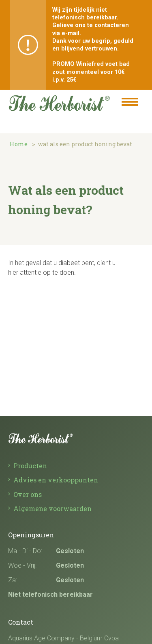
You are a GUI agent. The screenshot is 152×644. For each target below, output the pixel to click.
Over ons (28, 494)
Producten (30, 466)
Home (19, 144)
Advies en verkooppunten (56, 480)
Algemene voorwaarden (52, 508)
